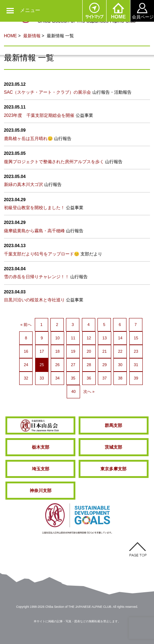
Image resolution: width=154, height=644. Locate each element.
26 (57, 365)
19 (73, 351)
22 (120, 351)
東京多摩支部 (113, 469)
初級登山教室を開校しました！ (34, 208)
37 (105, 378)
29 (105, 365)
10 (57, 338)
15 (136, 338)
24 (26, 365)
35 (73, 378)
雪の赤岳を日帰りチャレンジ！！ (37, 277)
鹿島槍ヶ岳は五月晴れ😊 (28, 139)
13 (105, 338)
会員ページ (142, 11)
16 (26, 351)
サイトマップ (94, 11)
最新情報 (32, 36)
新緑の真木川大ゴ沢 (24, 185)
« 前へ (26, 325)
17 (42, 351)
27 (73, 365)
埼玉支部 (41, 469)
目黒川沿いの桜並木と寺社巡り (34, 300)
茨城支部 (113, 447)
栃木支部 (41, 447)
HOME (118, 11)
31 (136, 365)
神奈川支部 (41, 491)
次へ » (89, 391)
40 (74, 391)
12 (89, 338)
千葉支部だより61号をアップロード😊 (42, 254)
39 (136, 378)
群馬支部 (113, 425)
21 (105, 351)
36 (89, 378)
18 (57, 351)
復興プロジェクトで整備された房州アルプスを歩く (54, 162)
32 (26, 378)
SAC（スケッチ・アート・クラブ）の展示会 (48, 92)
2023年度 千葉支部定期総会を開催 (39, 115)
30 (120, 365)
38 (120, 378)
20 (89, 351)
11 (73, 338)
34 (57, 378)
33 (42, 378)
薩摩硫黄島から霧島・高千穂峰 (34, 231)
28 (89, 365)
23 (136, 351)
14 (120, 338)
